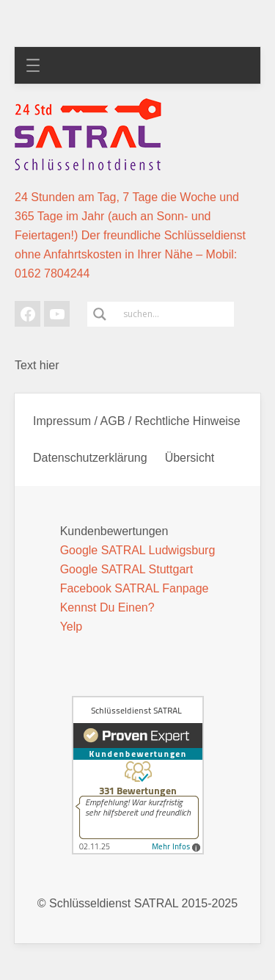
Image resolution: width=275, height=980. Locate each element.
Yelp (71, 627)
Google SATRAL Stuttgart (126, 569)
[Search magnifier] (100, 314)
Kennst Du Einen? (107, 607)
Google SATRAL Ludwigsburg (138, 550)
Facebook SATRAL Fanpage (135, 588)
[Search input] (177, 314)
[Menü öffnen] (33, 65)
